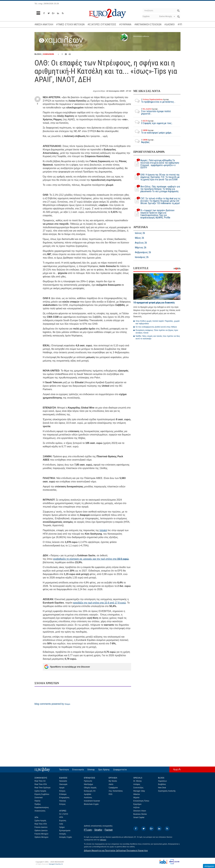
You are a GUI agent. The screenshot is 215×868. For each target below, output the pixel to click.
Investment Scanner (92, 801)
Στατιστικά (38, 798)
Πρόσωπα (88, 781)
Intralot (103, 530)
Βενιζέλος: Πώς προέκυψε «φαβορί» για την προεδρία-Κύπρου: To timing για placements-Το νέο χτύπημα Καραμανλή (157, 189)
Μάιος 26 (139, 238)
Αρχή (176, 769)
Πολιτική (63, 801)
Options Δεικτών (41, 831)
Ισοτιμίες (63, 834)
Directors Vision (140, 811)
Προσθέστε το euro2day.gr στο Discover (67, 667)
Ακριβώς (144, 141)
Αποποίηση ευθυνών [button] (141, 36)
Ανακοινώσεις (40, 811)
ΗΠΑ (61, 817)
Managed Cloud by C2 (56, 864)
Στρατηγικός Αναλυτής (167, 791)
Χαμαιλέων (162, 781)
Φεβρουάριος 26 (143, 252)
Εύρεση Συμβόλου (42, 794)
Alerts (111, 784)
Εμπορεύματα (65, 831)
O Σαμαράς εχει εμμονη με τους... (153, 122)
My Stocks (113, 781)
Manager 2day (139, 791)
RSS (111, 794)
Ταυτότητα (64, 770)
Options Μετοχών (41, 837)
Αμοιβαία (88, 794)
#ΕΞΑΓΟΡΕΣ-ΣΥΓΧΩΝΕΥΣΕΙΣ (102, 24)
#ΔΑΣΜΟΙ (169, 24)
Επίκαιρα (63, 794)
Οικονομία (63, 784)
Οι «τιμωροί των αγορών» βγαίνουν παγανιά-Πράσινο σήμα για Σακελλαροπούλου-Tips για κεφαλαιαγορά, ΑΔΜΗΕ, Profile (154, 214)
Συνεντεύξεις (138, 788)
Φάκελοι (137, 794)
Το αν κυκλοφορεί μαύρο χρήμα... (153, 132)
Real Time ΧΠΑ (41, 784)
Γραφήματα (113, 788)
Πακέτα (37, 801)
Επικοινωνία (78, 770)
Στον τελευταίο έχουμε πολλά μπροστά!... (157, 111)
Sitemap (91, 770)
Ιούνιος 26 (140, 233)
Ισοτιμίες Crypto (66, 837)
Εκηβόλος (162, 784)
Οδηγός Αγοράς (90, 788)
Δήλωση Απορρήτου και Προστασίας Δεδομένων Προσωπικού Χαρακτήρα (116, 851)
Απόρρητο (209, 866)
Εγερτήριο (137, 804)
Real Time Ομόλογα (42, 788)
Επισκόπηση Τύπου (141, 801)
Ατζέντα (136, 807)
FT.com (88, 830)
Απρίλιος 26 (141, 243)
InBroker (103, 840)
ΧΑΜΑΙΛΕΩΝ (48, 54)
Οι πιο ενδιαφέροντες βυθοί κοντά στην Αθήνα (156, 327)
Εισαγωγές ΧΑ (90, 791)
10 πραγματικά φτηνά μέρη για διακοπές (154, 303)
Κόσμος (62, 791)
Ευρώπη (63, 821)
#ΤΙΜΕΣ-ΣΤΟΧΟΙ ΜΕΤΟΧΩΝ (70, 24)
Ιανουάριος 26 (142, 257)
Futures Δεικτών (41, 827)
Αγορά (62, 788)
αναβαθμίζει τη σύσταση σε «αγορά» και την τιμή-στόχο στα (91, 559)
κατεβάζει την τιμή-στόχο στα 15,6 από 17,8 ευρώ (99, 603)
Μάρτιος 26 (141, 248)
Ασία (61, 824)
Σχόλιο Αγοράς (40, 791)
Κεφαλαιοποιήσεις (42, 807)
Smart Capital (139, 817)
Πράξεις (38, 804)
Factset (109, 830)
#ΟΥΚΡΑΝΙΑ (125, 24)
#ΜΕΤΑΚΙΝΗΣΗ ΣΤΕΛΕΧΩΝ (148, 24)
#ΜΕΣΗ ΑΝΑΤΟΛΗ (44, 24)
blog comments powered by (52, 704)
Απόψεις (137, 784)
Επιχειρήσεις (64, 798)
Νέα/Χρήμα (88, 784)
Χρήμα (62, 827)
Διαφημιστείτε (120, 770)
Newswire (63, 781)
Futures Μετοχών (41, 834)
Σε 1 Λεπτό (64, 814)
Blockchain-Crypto (91, 804)
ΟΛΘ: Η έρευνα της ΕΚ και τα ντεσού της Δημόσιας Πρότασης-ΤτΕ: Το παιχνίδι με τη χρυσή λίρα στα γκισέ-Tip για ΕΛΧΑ (156, 177)
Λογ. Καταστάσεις (116, 791)
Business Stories (140, 814)
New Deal (162, 788)
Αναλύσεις (88, 798)
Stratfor (98, 830)
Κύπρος (62, 804)
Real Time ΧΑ (40, 781)
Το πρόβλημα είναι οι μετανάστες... (154, 101)
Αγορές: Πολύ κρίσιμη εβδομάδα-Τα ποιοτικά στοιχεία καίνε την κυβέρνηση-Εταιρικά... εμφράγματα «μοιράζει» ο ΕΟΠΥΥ (156, 164)
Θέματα (136, 798)
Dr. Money (137, 781)
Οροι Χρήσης (104, 770)
